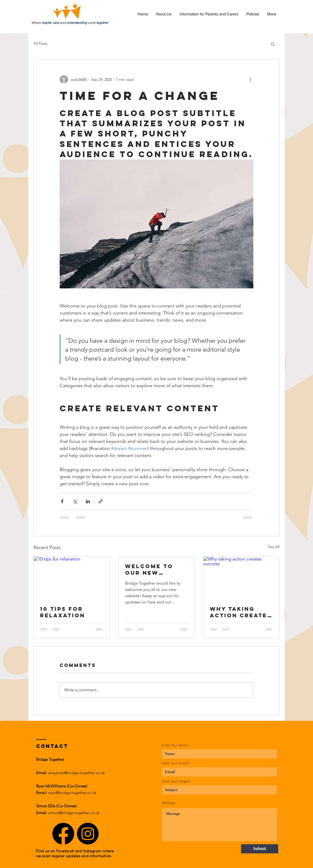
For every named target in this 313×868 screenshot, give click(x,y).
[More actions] (250, 79)
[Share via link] (101, 501)
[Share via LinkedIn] (88, 501)
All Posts (40, 43)
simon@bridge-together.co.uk (74, 813)
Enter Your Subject (176, 781)
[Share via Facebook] (62, 501)
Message (169, 803)
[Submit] (260, 849)
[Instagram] (88, 834)
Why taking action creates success (241, 612)
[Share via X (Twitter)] (75, 501)
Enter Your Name (175, 745)
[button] (273, 44)
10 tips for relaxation (63, 612)
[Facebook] (63, 834)
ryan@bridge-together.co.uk (72, 793)
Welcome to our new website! (149, 569)
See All (274, 547)
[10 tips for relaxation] (72, 578)
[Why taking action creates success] (241, 578)
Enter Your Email (175, 763)
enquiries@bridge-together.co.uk (76, 773)
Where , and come (70, 23)
